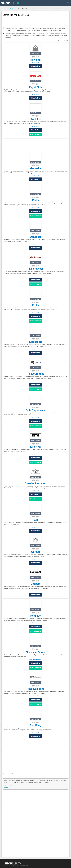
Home (4, 9)
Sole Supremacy (36, 410)
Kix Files (36, 119)
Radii (35, 520)
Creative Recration (36, 483)
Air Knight (36, 60)
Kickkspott (35, 342)
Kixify (35, 200)
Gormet (36, 552)
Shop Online (36, 66)
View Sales (36, 135)
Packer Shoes (35, 269)
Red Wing (35, 725)
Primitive (35, 616)
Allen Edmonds (35, 689)
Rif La (35, 305)
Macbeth (35, 584)
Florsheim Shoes (35, 652)
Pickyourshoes (35, 374)
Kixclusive (35, 168)
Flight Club (36, 87)
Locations (40, 659)
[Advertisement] (35, 22)
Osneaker (35, 237)
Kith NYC (35, 447)
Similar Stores (12, 9)
